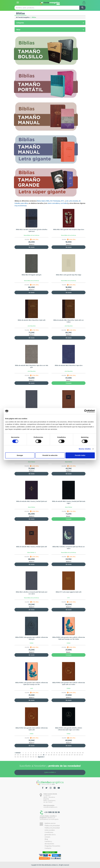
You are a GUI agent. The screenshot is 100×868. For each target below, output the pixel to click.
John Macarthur (32, 326)
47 (72, 755)
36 (44, 755)
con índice (64, 203)
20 (72, 753)
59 (33, 757)
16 (62, 753)
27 (20, 755)
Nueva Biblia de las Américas (69, 235)
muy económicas (20, 206)
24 (83, 753)
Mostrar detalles (85, 449)
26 (18, 755)
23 (80, 753)
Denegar (20, 455)
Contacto (48, 848)
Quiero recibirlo (49, 772)
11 (49, 753)
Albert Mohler (32, 462)
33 (36, 755)
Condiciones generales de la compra (50, 835)
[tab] (50, 23)
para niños (24, 203)
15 (59, 753)
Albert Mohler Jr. (32, 552)
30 (28, 755)
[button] (50, 23)
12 (52, 753)
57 (28, 757)
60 (36, 757)
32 (33, 755)
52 (15, 757)
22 (78, 753)
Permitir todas (80, 455)
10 (47, 753)
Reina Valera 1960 (43, 201)
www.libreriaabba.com (50, 807)
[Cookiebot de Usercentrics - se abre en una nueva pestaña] (86, 411)
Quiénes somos (50, 823)
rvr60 (32, 688)
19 (70, 753)
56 (26, 757)
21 (75, 753)
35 (41, 755)
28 (23, 755)
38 (49, 755)
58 (31, 757)
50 (80, 755)
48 (75, 755)
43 (62, 755)
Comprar (69, 383)
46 (69, 755)
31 (31, 755)
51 (82, 755)
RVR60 (32, 643)
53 (18, 757)
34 (38, 755)
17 (65, 753)
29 (26, 755)
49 (77, 755)
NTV (62, 201)
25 (15, 755)
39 (51, 755)
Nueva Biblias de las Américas (31, 235)
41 (56, 755)
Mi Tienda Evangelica (23, 17)
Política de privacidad (52, 826)
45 (67, 755)
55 (23, 757)
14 (57, 753)
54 (21, 757)
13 (54, 753)
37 (46, 755)
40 (54, 755)
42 (59, 755)
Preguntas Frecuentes (52, 846)
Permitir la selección (50, 455)
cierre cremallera (54, 203)
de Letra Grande (72, 201)
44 (64, 755)
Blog (46, 839)
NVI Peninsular (55, 201)
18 (67, 753)
